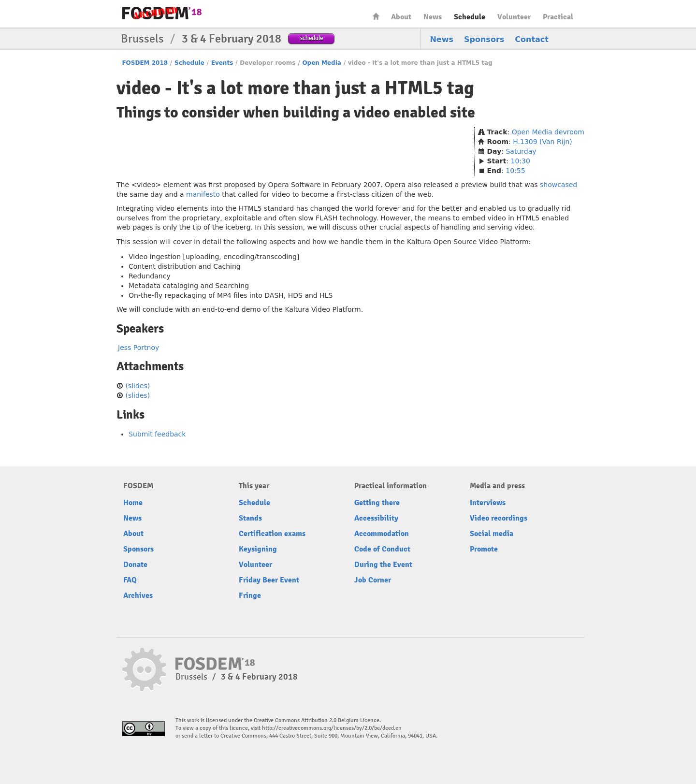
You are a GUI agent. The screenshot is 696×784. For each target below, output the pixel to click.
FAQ (130, 580)
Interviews (488, 503)
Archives (138, 595)
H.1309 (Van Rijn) (543, 142)
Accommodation (382, 534)
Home (376, 16)
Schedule (470, 17)
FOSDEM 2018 (145, 63)
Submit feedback (157, 434)
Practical (558, 17)
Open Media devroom (548, 132)
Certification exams (272, 534)
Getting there (377, 503)
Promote (484, 549)
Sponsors (484, 39)
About (401, 17)
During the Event (383, 565)
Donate (135, 565)
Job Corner (373, 580)
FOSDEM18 (162, 13)
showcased (558, 185)
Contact (532, 39)
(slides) (138, 386)
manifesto (203, 194)
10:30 (521, 161)
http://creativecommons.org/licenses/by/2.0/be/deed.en (332, 728)
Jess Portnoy (138, 348)
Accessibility (376, 518)
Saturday (521, 151)
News (433, 17)
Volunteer (514, 17)
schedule (312, 38)
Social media (492, 534)
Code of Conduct (382, 549)
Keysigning (258, 549)
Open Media (322, 63)
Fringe (250, 595)
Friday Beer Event (269, 580)
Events (222, 63)
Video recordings (499, 518)
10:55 (515, 171)
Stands (250, 518)
